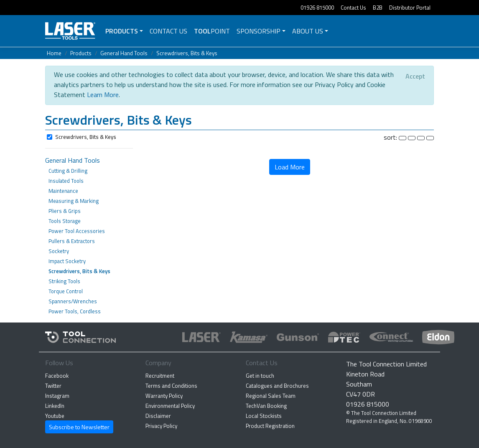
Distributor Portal (410, 8)
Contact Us (353, 8)
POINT (212, 31)
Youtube (55, 416)
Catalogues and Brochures (277, 386)
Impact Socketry (67, 261)
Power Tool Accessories (77, 231)
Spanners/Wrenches (73, 301)
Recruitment (160, 376)
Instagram (57, 396)
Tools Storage (65, 221)
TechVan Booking (266, 406)
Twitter (53, 386)
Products (122, 31)
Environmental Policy (170, 406)
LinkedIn (55, 406)
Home (54, 53)
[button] (239, 121)
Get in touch (260, 376)
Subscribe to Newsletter (79, 427)
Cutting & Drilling (68, 171)
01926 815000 (317, 8)
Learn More (103, 95)
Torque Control (66, 291)
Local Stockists (264, 416)
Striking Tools (64, 281)
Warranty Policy (164, 396)
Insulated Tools (66, 181)
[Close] (415, 76)
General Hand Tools (124, 53)
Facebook (57, 376)
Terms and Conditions (171, 386)
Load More (290, 167)
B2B (378, 8)
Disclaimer (158, 416)
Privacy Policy (161, 426)
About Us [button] (308, 31)
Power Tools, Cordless (75, 311)
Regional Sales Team (271, 396)
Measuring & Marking (74, 201)
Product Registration (270, 426)
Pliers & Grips (65, 211)
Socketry (59, 251)
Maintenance (63, 191)
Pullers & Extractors (72, 241)
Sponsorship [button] (259, 31)
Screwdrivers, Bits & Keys (187, 53)
